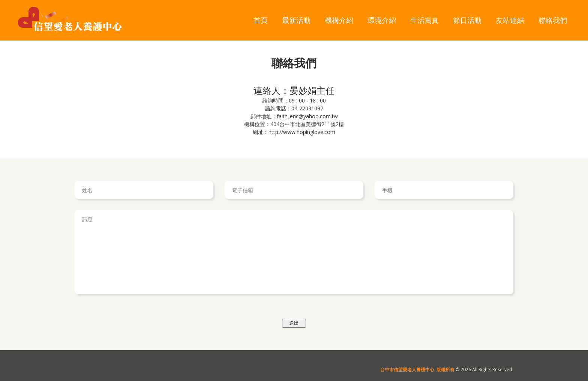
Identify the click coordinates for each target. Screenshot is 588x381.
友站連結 (510, 20)
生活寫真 (424, 20)
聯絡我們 (553, 20)
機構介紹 (339, 20)
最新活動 (296, 20)
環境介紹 (382, 20)
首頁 (261, 20)
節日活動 (467, 20)
